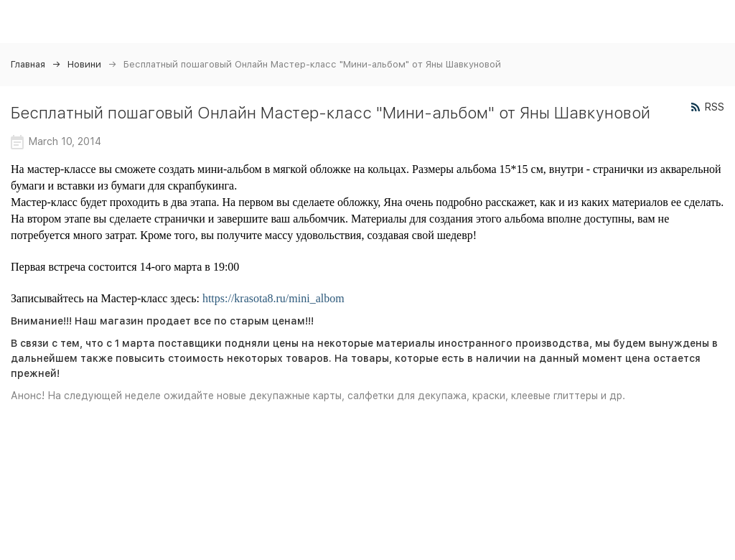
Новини (84, 64)
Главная (28, 64)
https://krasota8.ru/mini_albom (273, 298)
